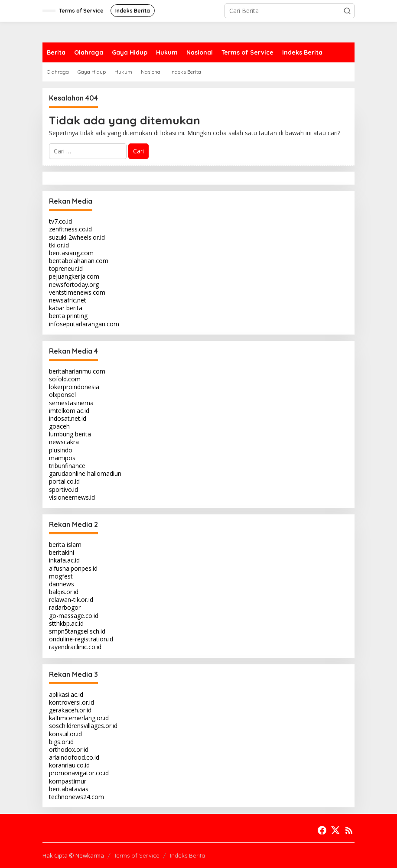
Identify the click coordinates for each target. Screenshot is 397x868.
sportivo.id (63, 489)
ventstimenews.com (77, 292)
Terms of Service (137, 855)
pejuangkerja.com (74, 276)
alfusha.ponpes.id (73, 568)
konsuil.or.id (65, 734)
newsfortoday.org (74, 284)
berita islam (65, 545)
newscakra (64, 442)
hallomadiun (104, 473)
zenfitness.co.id (70, 229)
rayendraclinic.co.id (75, 647)
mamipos (62, 458)
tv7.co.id (60, 221)
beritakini (62, 552)
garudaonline (67, 473)
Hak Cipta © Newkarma (73, 855)
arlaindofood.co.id (74, 757)
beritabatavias (69, 789)
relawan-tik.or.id (71, 600)
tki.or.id (59, 245)
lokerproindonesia (74, 387)
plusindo (61, 450)
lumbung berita (70, 434)
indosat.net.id (68, 418)
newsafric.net (68, 300)
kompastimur (68, 781)
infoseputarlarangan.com (84, 324)
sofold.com (65, 379)
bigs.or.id (61, 742)
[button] (347, 11)
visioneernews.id (72, 497)
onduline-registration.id (81, 639)
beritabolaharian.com (79, 261)
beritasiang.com (71, 253)
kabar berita (66, 308)
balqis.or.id (64, 592)
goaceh (59, 426)
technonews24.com (76, 797)
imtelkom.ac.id (69, 411)
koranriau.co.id (69, 765)
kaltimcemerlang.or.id (79, 718)
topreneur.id (66, 268)
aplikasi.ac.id (66, 694)
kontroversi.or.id (72, 702)
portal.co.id (64, 481)
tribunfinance (67, 466)
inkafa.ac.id (64, 560)
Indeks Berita (187, 855)
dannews (62, 584)
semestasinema (71, 403)
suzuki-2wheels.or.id (77, 237)
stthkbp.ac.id (66, 623)
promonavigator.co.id (79, 773)
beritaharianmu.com (77, 371)
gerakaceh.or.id (70, 710)
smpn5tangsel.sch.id (77, 631)
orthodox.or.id (69, 749)
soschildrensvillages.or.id (83, 726)
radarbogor (65, 607)
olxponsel (62, 395)
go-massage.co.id (74, 616)
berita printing (68, 316)
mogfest (61, 576)
